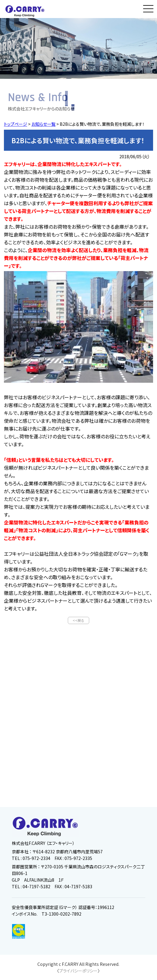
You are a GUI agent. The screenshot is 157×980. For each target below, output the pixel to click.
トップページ (16, 124)
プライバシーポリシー (78, 971)
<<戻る (78, 620)
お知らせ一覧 (43, 124)
